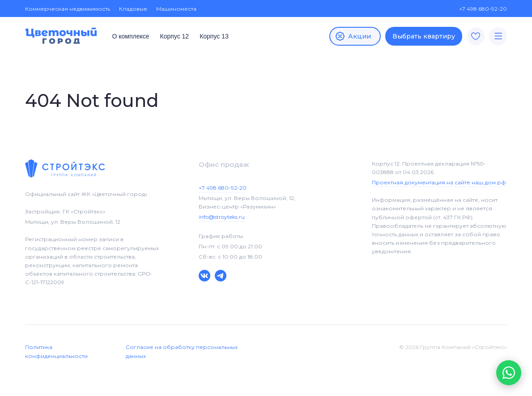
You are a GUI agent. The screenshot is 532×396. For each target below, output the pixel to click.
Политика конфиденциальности (56, 351)
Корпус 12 (175, 36)
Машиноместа (176, 9)
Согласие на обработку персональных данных (182, 351)
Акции (353, 36)
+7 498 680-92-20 (479, 9)
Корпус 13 (214, 36)
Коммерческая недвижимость (68, 9)
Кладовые (133, 9)
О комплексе (130, 36)
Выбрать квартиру (424, 36)
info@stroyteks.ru (222, 217)
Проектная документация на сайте (439, 182)
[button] (509, 373)
